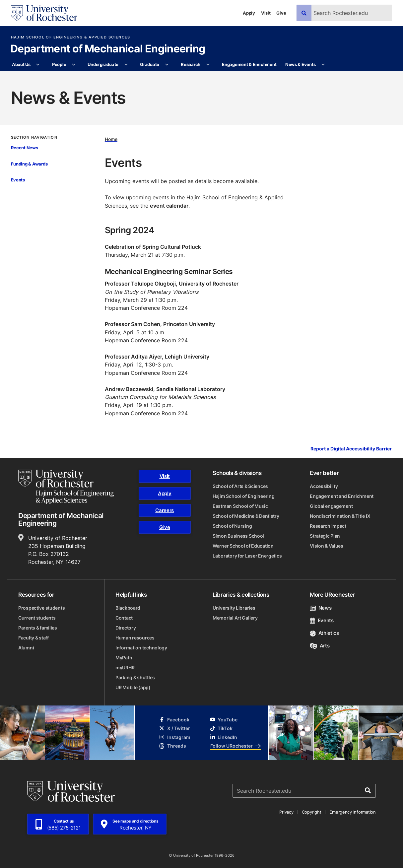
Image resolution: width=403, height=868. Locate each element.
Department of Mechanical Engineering (108, 49)
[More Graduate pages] (167, 65)
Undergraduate (103, 64)
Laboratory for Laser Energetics (247, 556)
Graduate (150, 64)
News (321, 608)
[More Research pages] (208, 65)
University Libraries (234, 608)
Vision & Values (327, 546)
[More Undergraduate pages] (126, 65)
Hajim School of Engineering (243, 496)
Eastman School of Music (240, 506)
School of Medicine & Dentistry (246, 516)
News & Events (301, 64)
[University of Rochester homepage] (44, 13)
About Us (21, 64)
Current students (37, 618)
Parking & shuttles (135, 677)
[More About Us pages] (38, 65)
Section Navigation (34, 137)
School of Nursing (232, 526)
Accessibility (324, 486)
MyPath (124, 658)
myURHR (125, 668)
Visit (266, 13)
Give (281, 13)
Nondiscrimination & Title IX (340, 516)
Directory (126, 628)
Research (191, 64)
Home (111, 139)
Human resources (135, 638)
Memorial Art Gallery (235, 618)
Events (18, 180)
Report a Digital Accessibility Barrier (351, 449)
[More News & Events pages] (323, 65)
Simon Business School (238, 536)
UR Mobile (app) (133, 687)
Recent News (25, 148)
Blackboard (128, 608)
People (59, 64)
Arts (320, 646)
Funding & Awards (29, 164)
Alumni (26, 648)
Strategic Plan (325, 536)
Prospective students (41, 608)
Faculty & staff (34, 638)
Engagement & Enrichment (249, 64)
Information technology (141, 648)
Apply (249, 13)
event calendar (169, 205)
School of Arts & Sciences (240, 486)
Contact (124, 618)
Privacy (286, 812)
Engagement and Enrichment (342, 496)
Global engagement (331, 506)
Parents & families (38, 628)
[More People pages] (74, 65)
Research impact (328, 526)
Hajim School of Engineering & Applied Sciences (71, 37)
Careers (165, 510)
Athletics (324, 633)
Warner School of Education (243, 546)
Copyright (312, 812)
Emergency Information (353, 812)
